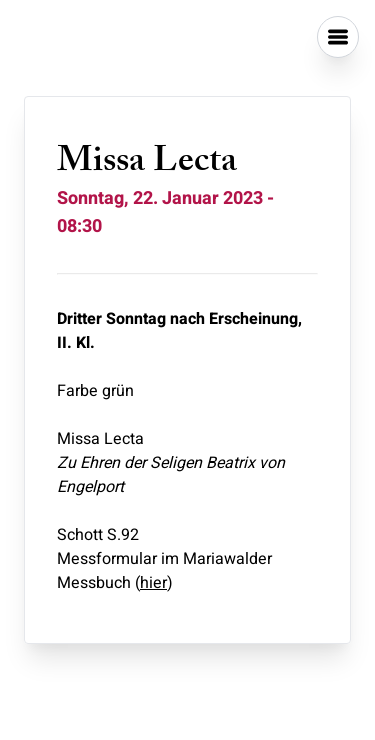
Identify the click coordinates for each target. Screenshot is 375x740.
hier (153, 583)
